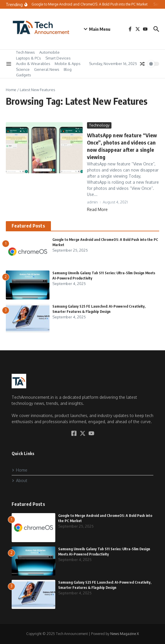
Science (23, 69)
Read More (97, 209)
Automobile (49, 52)
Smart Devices (58, 58)
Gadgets (24, 75)
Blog (68, 69)
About (19, 480)
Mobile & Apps (68, 64)
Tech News (25, 52)
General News (47, 69)
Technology (99, 125)
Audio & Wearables (33, 64)
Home (11, 90)
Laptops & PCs (29, 58)
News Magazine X (125, 634)
